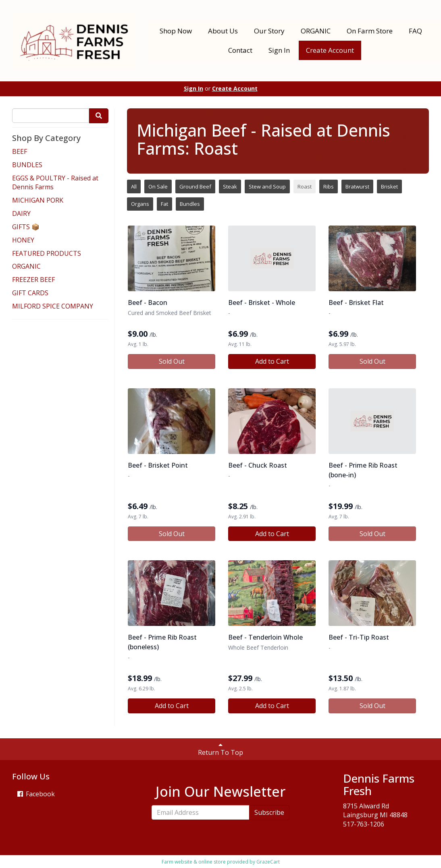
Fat (164, 204)
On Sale (158, 186)
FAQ (415, 31)
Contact (240, 50)
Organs (140, 204)
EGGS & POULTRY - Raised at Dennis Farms (55, 183)
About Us (223, 31)
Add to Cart (272, 361)
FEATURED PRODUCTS (47, 253)
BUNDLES (27, 165)
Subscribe (269, 812)
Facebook (35, 794)
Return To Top (220, 749)
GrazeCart (268, 862)
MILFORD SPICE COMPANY (53, 306)
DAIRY (21, 213)
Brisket (389, 186)
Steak (230, 186)
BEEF (20, 151)
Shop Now (176, 31)
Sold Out (172, 361)
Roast (305, 186)
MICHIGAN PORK (38, 200)
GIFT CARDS (30, 293)
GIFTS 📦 (26, 227)
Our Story (269, 31)
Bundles (190, 204)
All (134, 186)
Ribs (329, 186)
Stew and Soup (267, 186)
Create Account (330, 50)
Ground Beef (195, 186)
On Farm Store (370, 31)
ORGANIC (316, 31)
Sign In (279, 50)
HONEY (23, 240)
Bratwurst (357, 186)
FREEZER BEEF (33, 280)
